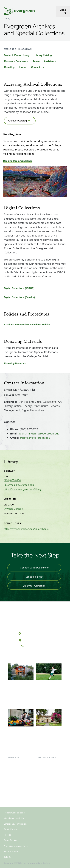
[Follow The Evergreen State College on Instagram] (38, 657)
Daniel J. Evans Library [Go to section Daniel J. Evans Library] (17, 55)
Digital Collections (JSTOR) (19, 288)
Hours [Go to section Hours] (23, 67)
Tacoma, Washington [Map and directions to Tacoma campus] (35, 640)
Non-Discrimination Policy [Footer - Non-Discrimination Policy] (16, 846)
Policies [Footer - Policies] (8, 835)
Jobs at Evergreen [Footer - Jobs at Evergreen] (48, 793)
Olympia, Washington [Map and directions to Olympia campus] (35, 633)
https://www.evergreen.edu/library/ (23, 489)
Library (7, 18)
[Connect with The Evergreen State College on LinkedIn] (45, 657)
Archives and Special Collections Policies (27, 325)
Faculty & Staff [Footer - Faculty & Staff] (16, 788)
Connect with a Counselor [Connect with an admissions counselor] (34, 568)
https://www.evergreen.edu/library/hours (26, 529)
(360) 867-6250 (12, 480)
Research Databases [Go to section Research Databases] (16, 61)
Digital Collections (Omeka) (19, 297)
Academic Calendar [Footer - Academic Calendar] (49, 783)
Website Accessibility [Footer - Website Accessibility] (14, 818)
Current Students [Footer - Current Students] (18, 762)
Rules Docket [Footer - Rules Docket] (10, 840)
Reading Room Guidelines (18, 161)
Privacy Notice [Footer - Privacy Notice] (11, 851)
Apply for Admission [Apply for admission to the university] (34, 586)
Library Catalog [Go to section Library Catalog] (43, 55)
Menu (63, 10)
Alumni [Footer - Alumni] (12, 798)
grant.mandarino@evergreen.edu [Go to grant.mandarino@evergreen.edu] (39, 434)
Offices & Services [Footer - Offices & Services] (48, 772)
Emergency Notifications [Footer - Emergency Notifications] (16, 824)
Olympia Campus (13, 509)
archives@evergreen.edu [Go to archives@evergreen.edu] (35, 438)
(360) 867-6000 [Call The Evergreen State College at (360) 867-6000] (35, 646)
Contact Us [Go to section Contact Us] (37, 67)
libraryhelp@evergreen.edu (19, 485)
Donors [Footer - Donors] (12, 793)
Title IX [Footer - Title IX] (7, 857)
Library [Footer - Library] (42, 762)
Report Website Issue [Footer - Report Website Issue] (14, 813)
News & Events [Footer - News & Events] (47, 788)
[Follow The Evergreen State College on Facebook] (25, 657)
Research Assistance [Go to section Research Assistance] (44, 61)
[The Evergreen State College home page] (35, 619)
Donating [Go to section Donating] (9, 67)
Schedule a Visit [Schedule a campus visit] (34, 577)
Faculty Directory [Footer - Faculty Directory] (48, 767)
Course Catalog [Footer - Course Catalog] (47, 778)
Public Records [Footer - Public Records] (11, 829)
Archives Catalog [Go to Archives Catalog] (17, 121)
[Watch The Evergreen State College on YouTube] (32, 657)
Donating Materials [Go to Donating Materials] (15, 363)
